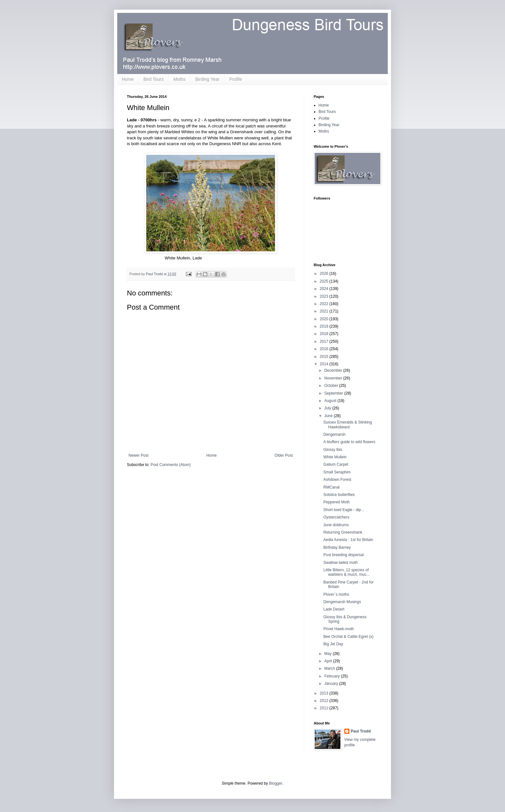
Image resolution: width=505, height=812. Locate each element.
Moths (179, 79)
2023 (325, 296)
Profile (236, 79)
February (333, 676)
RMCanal (331, 487)
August (331, 401)
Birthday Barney (337, 547)
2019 (325, 326)
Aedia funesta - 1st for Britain (348, 540)
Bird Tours (153, 79)
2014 (325, 364)
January (332, 684)
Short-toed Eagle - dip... (344, 510)
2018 (325, 334)
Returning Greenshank (343, 532)
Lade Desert (334, 609)
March (330, 668)
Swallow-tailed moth (341, 563)
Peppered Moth (337, 502)
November (334, 378)
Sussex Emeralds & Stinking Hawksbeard (348, 425)
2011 (325, 708)
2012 (325, 701)
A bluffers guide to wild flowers (349, 442)
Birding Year (207, 79)
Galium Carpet (336, 464)
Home (128, 79)
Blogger (276, 783)
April (329, 661)
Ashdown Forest (337, 480)
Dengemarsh (334, 434)
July (328, 408)
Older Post (284, 455)
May (329, 654)
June (329, 416)
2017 (325, 341)
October (332, 386)
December (334, 370)
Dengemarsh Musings (342, 602)
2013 (325, 693)
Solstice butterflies (339, 495)
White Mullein (335, 457)
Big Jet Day (333, 644)
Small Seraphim (337, 472)
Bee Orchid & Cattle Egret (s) (348, 637)
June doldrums (336, 525)
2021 (325, 311)
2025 (325, 281)
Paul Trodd (361, 731)
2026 (325, 274)
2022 (325, 304)
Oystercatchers (336, 517)
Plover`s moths (336, 594)
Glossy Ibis (333, 450)
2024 (325, 289)
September (334, 393)
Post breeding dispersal (343, 555)
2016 (325, 349)
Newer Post (138, 455)
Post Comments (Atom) (171, 465)
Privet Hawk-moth (339, 629)
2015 (325, 357)
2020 (325, 319)
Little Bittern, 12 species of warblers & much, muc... (347, 572)
